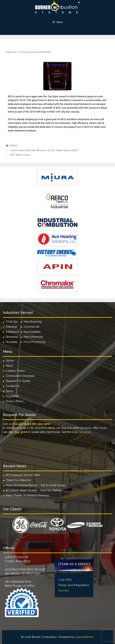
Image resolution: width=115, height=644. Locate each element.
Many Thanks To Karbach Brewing (27, 495)
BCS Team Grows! (20, 155)
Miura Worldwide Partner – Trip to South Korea (35, 485)
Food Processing (35, 342)
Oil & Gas (12, 322)
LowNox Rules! (15, 371)
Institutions (13, 332)
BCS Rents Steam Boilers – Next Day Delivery (34, 490)
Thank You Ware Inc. (19, 480)
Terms (10, 391)
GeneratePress (85, 637)
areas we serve (81, 432)
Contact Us (13, 386)
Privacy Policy (15, 401)
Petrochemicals (33, 337)
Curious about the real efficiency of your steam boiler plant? (44, 150)
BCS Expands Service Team (23, 475)
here (52, 428)
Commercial (31, 327)
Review (64, 591)
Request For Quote (18, 381)
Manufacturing (33, 322)
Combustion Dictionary (20, 376)
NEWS (14, 146)
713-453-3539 (21, 424)
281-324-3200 (41, 424)
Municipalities (32, 332)
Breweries (12, 337)
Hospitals (12, 342)
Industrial (12, 327)
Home (10, 361)
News (9, 366)
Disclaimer (13, 396)
